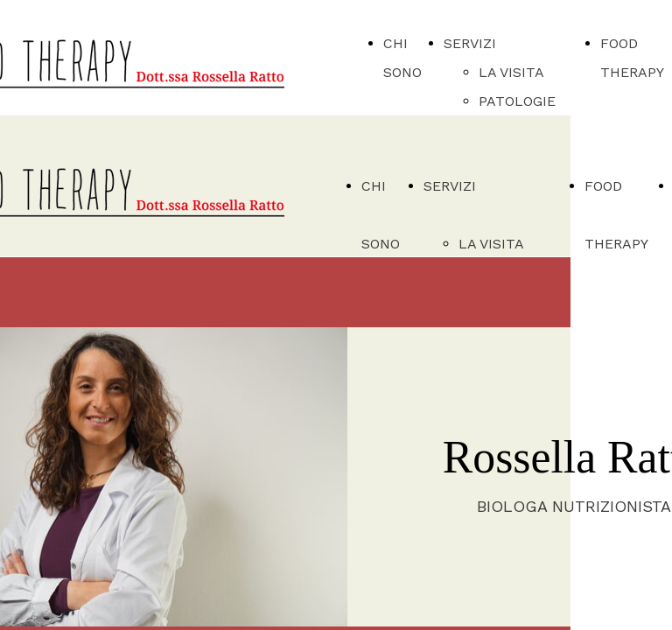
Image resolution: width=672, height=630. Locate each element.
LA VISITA (511, 72)
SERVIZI (470, 43)
